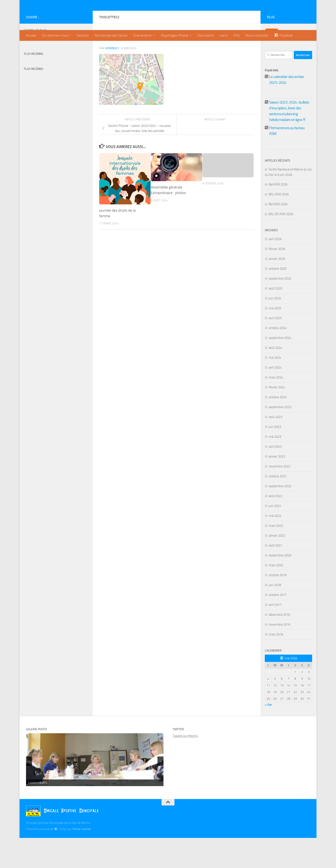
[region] (95, 790)
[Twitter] (77, 47)
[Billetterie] (70, 47)
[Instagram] (84, 47)
